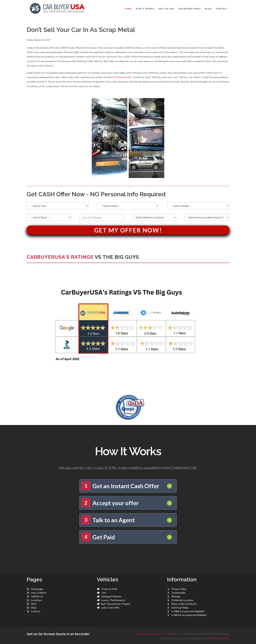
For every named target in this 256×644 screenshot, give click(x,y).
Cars (104, 593)
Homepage (37, 589)
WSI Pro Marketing (218, 638)
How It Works (39, 593)
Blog (34, 608)
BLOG (208, 9)
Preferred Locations (182, 600)
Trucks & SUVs (109, 589)
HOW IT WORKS (145, 9)
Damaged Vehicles (111, 596)
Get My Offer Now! (128, 230)
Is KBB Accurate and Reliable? (188, 611)
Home (128, 9)
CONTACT (222, 9)
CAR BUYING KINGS (189, 9)
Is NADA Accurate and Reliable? (189, 615)
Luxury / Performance (113, 600)
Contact (36, 611)
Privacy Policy (179, 589)
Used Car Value (180, 608)
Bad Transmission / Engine (116, 604)
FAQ (34, 604)
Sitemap (176, 596)
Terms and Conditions (150, 634)
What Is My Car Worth (184, 604)
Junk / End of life (110, 608)
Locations (37, 600)
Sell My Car (37, 596)
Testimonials (178, 593)
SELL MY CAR (166, 9)
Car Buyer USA (123, 77)
